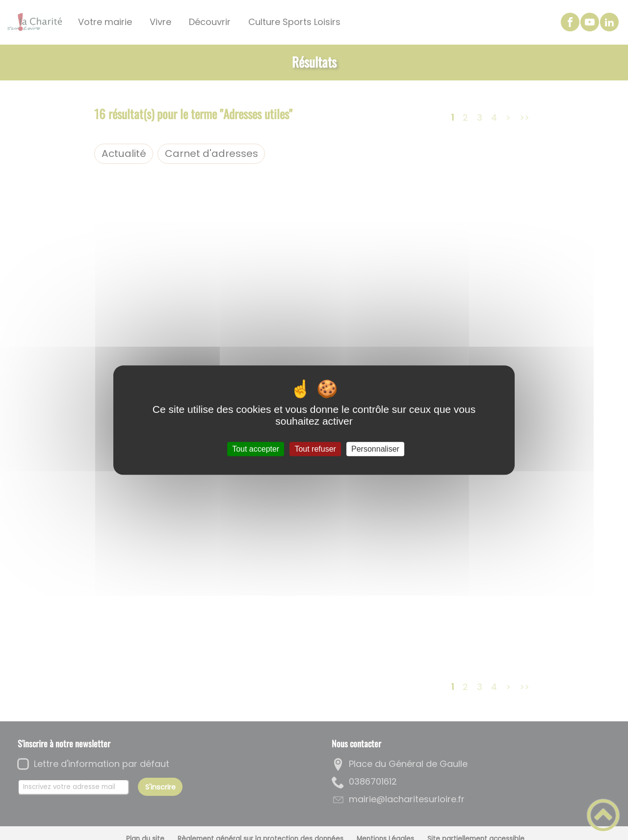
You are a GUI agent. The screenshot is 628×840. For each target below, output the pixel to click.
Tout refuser (315, 449)
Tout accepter (256, 449)
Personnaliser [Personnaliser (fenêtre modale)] (375, 449)
